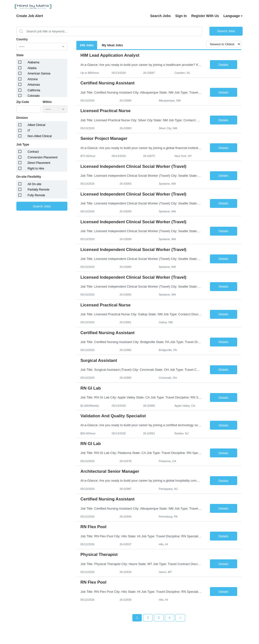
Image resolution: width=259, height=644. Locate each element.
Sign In (181, 16)
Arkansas (34, 85)
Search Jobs (160, 16)
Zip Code (23, 102)
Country (22, 39)
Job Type (23, 145)
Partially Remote (38, 190)
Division (22, 118)
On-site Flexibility (29, 177)
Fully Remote (36, 195)
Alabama (33, 62)
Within (47, 102)
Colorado (34, 96)
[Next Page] (180, 618)
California (34, 90)
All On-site (34, 184)
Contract (33, 152)
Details (224, 65)
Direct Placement (39, 163)
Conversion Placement (43, 157)
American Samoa (39, 74)
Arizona (33, 79)
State (20, 55)
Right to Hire (36, 169)
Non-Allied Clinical (40, 136)
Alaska (32, 68)
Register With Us (205, 16)
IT (29, 131)
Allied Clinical (36, 125)
